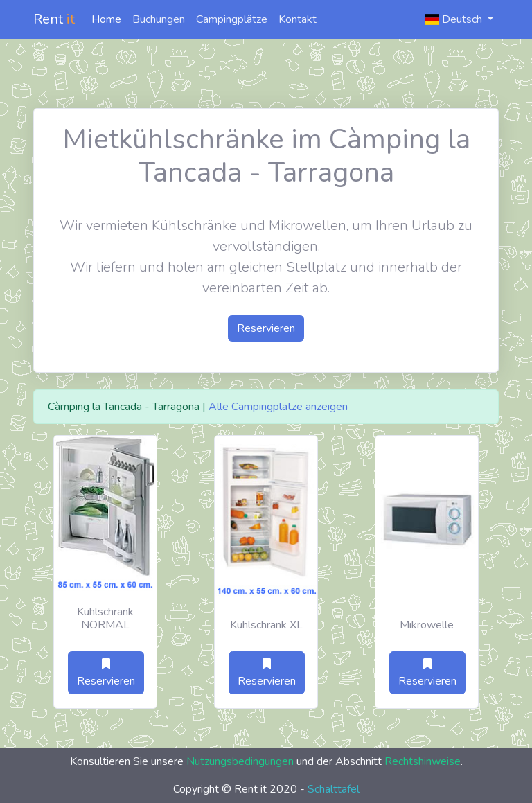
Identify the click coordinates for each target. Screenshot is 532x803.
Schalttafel (334, 789)
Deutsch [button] (455, 19)
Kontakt (298, 19)
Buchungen (159, 19)
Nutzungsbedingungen (240, 761)
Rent (54, 19)
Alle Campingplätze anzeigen (278, 407)
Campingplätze (232, 19)
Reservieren (266, 328)
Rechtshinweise (423, 761)
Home (106, 19)
